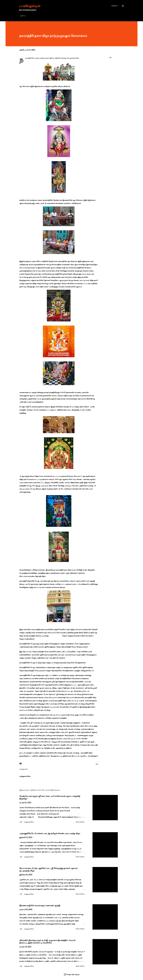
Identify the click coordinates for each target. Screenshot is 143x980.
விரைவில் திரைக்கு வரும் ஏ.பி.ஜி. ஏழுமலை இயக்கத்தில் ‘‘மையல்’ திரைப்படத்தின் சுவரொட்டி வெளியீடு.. (48, 941)
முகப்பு (23, 16)
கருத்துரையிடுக (25, 776)
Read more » (80, 822)
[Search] (114, 6)
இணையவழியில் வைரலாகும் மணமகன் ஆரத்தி (40, 905)
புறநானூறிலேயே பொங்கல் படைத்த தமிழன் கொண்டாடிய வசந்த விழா (50, 833)
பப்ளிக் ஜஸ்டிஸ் (30, 6)
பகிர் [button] (110, 57)
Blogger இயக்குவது (72, 974)
